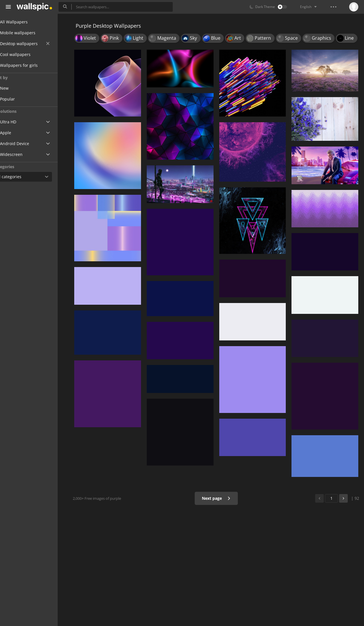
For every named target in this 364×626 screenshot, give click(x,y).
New (18, 88)
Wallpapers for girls (29, 65)
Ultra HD (18, 122)
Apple (15, 133)
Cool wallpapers (25, 54)
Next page (218, 498)
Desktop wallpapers (34, 44)
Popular (21, 99)
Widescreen (21, 154)
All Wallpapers (24, 22)
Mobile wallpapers (27, 33)
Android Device (24, 144)
